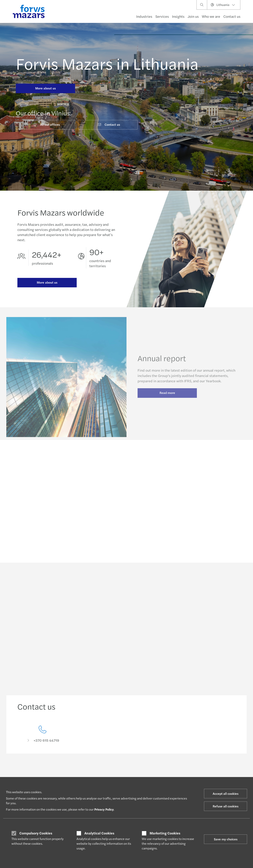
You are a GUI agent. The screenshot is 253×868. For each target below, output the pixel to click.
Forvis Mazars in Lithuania (107, 63)
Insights (178, 16)
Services (162, 16)
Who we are (211, 16)
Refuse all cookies (226, 806)
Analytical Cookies (99, 833)
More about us (45, 88)
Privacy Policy (104, 809)
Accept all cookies (226, 793)
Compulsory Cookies (36, 833)
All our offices (46, 124)
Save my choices (226, 839)
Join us (193, 16)
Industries (144, 16)
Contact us (232, 16)
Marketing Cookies (165, 833)
